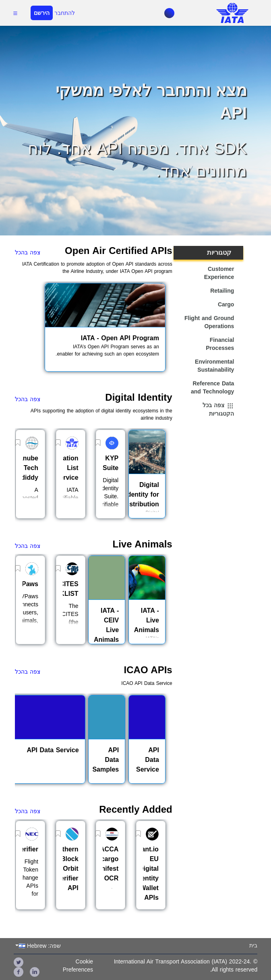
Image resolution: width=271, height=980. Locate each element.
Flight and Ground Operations (209, 322)
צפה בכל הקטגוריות (218, 410)
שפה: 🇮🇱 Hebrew (40, 946)
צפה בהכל (28, 252)
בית (253, 945)
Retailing (222, 291)
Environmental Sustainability (214, 366)
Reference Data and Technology (212, 387)
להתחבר (65, 13)
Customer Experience (219, 273)
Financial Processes (220, 344)
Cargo (226, 304)
